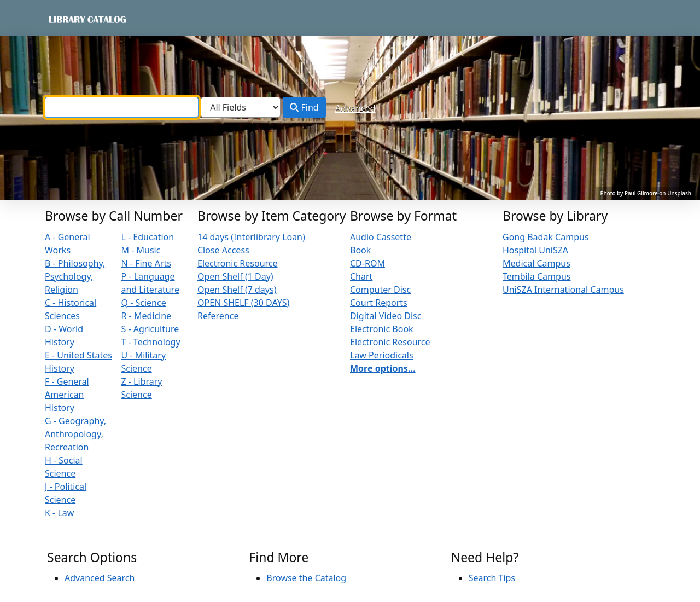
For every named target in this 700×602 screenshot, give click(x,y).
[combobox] (122, 107)
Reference (218, 316)
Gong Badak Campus (546, 237)
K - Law (59, 513)
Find (304, 107)
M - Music (141, 250)
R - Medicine (147, 316)
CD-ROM (367, 263)
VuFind (66, 19)
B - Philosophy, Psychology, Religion (75, 276)
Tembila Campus (536, 276)
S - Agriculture (150, 329)
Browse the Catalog (306, 578)
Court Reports (379, 303)
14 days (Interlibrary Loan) (251, 237)
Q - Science (144, 303)
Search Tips (492, 578)
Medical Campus (536, 263)
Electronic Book (382, 329)
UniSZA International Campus (563, 290)
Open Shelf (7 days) (237, 290)
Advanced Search (100, 578)
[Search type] (241, 107)
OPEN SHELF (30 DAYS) (243, 303)
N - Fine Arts (146, 263)
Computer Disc (380, 290)
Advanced (355, 108)
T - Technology (151, 342)
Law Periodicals (382, 355)
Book (360, 250)
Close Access (223, 250)
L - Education (148, 237)
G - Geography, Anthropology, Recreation (75, 434)
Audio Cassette (381, 237)
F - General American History (67, 395)
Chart (361, 276)
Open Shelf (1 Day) (235, 276)
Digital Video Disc (386, 316)
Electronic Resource (238, 263)
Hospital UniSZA (535, 250)
